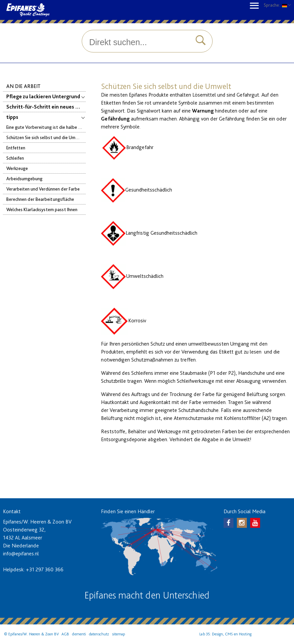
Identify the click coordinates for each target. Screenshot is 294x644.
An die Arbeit (23, 86)
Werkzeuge (17, 168)
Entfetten (16, 148)
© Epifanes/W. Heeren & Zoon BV (31, 634)
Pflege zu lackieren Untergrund (46, 96)
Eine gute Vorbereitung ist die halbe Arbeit (46, 127)
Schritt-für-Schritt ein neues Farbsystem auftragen (46, 107)
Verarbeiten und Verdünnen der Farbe (43, 189)
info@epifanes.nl (21, 554)
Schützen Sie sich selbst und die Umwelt (45, 137)
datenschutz (99, 634)
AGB (65, 634)
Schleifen (15, 158)
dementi (79, 634)
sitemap (118, 634)
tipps (46, 117)
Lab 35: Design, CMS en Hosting (225, 634)
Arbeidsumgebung (24, 178)
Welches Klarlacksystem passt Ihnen (42, 209)
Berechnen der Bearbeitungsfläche (40, 199)
